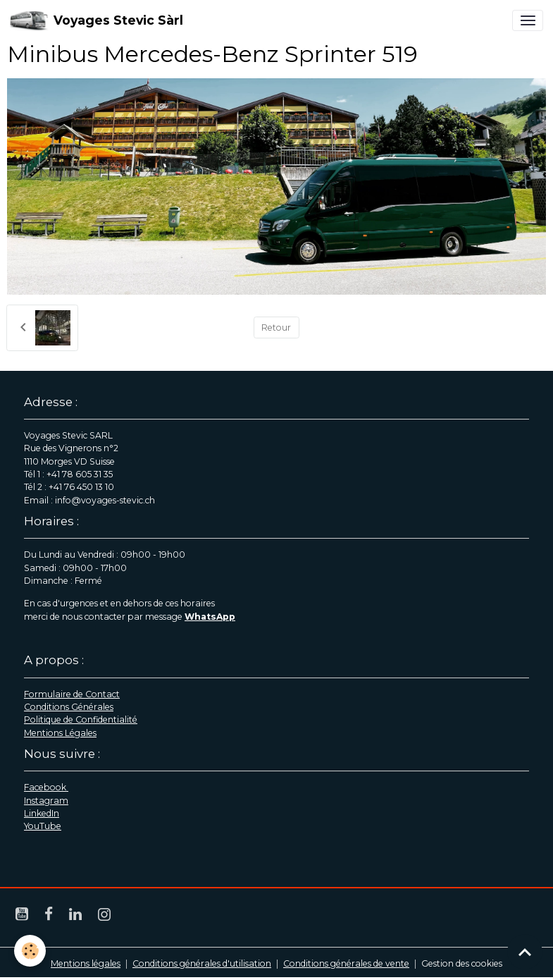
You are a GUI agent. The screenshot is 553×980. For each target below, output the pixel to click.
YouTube (43, 826)
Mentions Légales (60, 733)
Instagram (46, 801)
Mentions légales (86, 963)
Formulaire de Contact (72, 694)
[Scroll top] (525, 952)
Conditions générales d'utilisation (202, 963)
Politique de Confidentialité (81, 719)
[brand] (97, 20)
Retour (276, 327)
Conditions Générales (69, 707)
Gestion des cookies (462, 963)
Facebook (46, 787)
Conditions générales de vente (346, 963)
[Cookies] (30, 951)
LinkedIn (42, 813)
